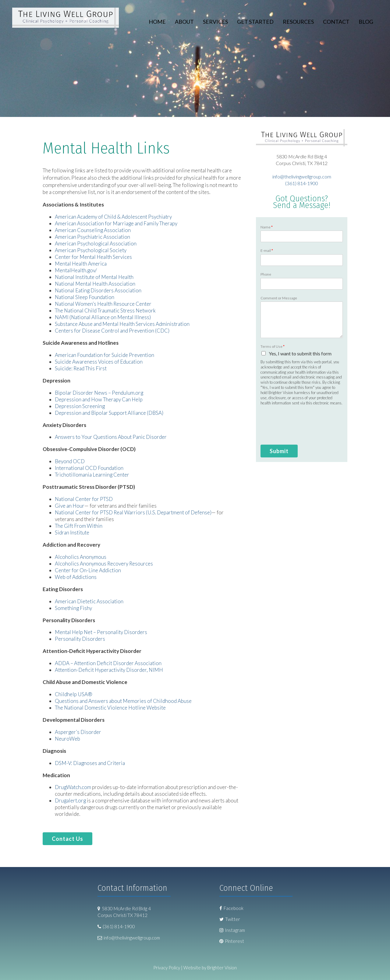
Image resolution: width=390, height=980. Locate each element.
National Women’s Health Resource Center (103, 304)
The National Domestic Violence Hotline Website (110, 708)
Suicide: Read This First (81, 368)
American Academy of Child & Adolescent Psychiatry (113, 217)
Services (215, 22)
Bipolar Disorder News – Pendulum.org (99, 393)
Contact (336, 22)
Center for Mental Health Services (93, 257)
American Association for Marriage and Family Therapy (116, 223)
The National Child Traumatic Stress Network (105, 310)
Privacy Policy (167, 968)
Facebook (231, 908)
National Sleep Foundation (85, 297)
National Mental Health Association (95, 284)
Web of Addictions (76, 577)
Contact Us (67, 839)
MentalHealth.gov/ (76, 270)
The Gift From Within (79, 526)
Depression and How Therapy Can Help (99, 399)
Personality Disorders (80, 639)
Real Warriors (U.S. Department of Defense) (163, 512)
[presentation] (296, 429)
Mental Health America (81, 264)
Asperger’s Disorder (78, 732)
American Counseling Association (93, 230)
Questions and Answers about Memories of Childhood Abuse (123, 701)
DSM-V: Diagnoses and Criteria (90, 763)
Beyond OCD (70, 461)
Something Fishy (73, 608)
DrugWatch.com (73, 787)
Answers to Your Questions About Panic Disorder (111, 437)
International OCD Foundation (89, 468)
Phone (266, 274)
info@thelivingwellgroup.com (302, 176)
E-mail (267, 250)
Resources (298, 22)
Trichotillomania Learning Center (92, 475)
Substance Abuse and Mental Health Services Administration (122, 324)
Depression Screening (80, 406)
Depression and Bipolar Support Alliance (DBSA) (109, 413)
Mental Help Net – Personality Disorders (101, 632)
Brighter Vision (222, 968)
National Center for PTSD (84, 499)
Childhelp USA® (74, 694)
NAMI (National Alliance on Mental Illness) (103, 317)
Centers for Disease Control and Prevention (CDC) (112, 331)
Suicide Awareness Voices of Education (99, 362)
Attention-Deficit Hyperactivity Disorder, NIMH (109, 670)
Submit (279, 451)
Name (267, 227)
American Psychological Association (96, 243)
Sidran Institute (72, 532)
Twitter (230, 919)
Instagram (232, 930)
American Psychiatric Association (92, 237)
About (184, 22)
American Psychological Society (91, 250)
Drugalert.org (70, 800)
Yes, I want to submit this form (300, 353)
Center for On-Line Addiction (88, 570)
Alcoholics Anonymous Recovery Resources (104, 564)
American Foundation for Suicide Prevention (105, 355)
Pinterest (232, 941)
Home (157, 22)
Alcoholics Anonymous (81, 557)
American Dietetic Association (89, 601)
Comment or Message (279, 298)
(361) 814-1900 (302, 183)
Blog (366, 22)
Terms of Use (273, 346)
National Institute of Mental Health (94, 277)
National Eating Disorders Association (98, 290)
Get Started (255, 22)
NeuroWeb (67, 739)
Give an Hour (70, 506)
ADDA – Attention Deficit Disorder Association (108, 663)
